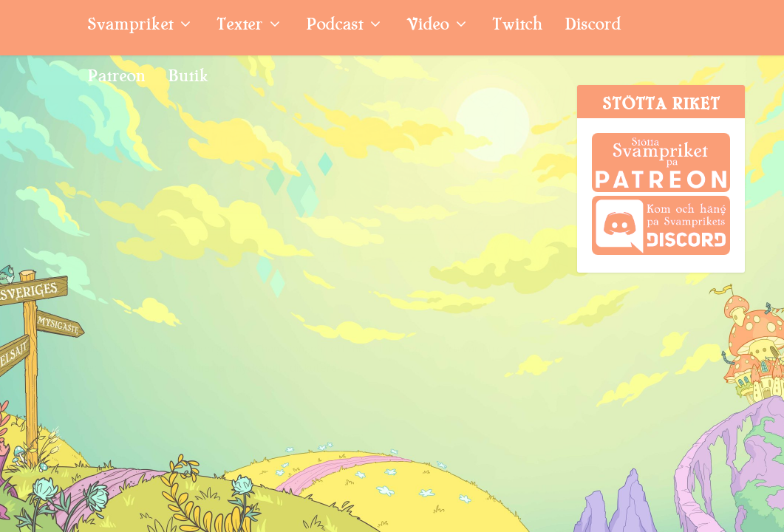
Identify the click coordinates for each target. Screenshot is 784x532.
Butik (188, 78)
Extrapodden (197, 310)
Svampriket (130, 26)
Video (427, 26)
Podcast (334, 26)
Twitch (517, 26)
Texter (239, 26)
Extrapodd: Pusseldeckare (110, 270)
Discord (593, 26)
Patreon (116, 78)
